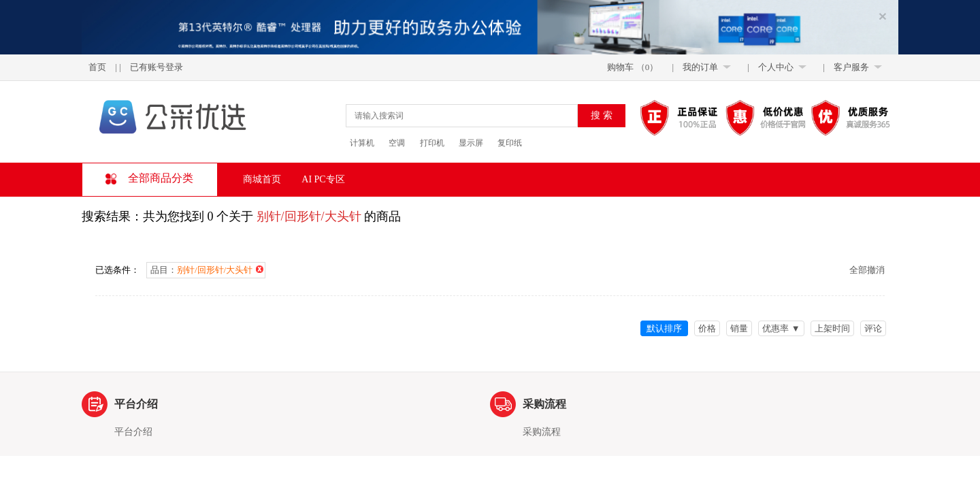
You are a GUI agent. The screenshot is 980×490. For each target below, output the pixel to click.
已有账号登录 (157, 67)
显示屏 (471, 143)
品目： (207, 270)
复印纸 (510, 143)
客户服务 (851, 67)
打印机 (432, 143)
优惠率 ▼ (781, 328)
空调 (397, 143)
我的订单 (700, 67)
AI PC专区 (323, 179)
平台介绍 (133, 432)
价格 (707, 328)
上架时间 (832, 328)
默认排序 (664, 328)
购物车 (620, 67)
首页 (97, 67)
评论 (873, 328)
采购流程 (542, 432)
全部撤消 (867, 270)
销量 (739, 328)
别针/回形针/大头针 (309, 216)
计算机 (362, 143)
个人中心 (776, 67)
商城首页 (262, 179)
